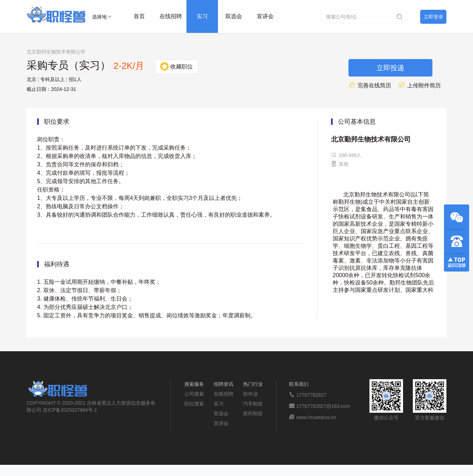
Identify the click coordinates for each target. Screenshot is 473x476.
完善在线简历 (370, 85)
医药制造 (253, 413)
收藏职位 (177, 67)
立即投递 (390, 68)
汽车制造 (253, 404)
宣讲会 (265, 16)
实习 (202, 16)
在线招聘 (171, 16)
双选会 (234, 16)
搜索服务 (194, 384)
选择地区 (99, 18)
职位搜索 (194, 404)
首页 (139, 16)
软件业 (250, 394)
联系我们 (299, 384)
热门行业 (253, 384)
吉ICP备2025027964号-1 (70, 410)
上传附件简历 (419, 85)
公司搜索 (194, 394)
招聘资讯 (224, 384)
